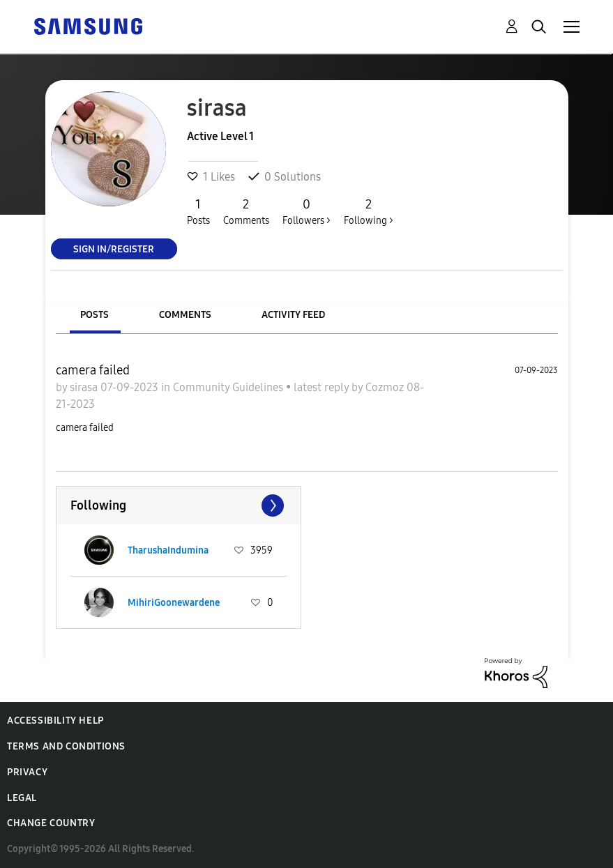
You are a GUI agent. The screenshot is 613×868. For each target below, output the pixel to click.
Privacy (27, 772)
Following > (369, 211)
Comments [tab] (185, 315)
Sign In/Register (114, 249)
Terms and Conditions (66, 746)
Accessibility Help (55, 721)
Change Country (51, 823)
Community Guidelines (229, 387)
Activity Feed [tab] (293, 315)
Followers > (306, 211)
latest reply (323, 387)
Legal (22, 798)
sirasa (85, 387)
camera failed (93, 370)
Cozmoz (386, 387)
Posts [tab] (94, 315)
